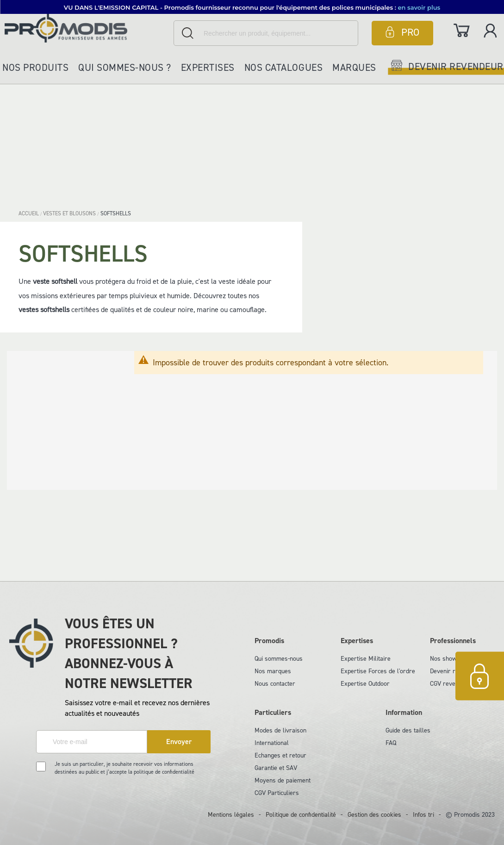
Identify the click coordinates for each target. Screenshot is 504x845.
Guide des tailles (408, 730)
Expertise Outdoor (365, 684)
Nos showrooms (452, 659)
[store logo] (87, 28)
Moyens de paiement (283, 780)
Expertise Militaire (366, 659)
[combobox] (266, 33)
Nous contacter (275, 684)
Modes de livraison (280, 730)
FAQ (391, 743)
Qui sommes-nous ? (125, 68)
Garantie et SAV (276, 768)
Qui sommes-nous (279, 659)
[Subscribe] (179, 742)
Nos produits (35, 68)
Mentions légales (231, 815)
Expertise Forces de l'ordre (378, 671)
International (272, 743)
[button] (252, 7)
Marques (354, 68)
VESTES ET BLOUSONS (70, 213)
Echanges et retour (280, 755)
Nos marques (273, 671)
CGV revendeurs (452, 684)
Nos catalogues (283, 68)
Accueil (29, 213)
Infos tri (423, 815)
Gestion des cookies (374, 815)
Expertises (208, 68)
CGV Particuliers (277, 793)
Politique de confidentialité (301, 815)
